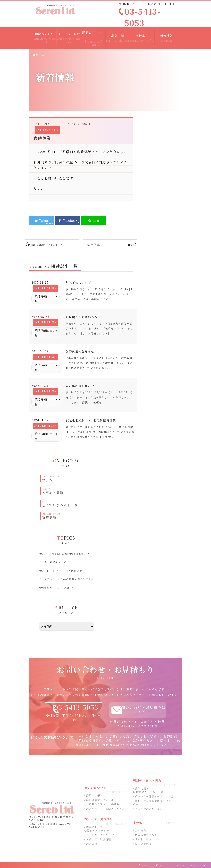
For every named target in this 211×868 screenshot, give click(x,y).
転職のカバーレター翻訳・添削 (58, 588)
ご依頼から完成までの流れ (103, 804)
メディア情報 (53, 493)
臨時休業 (93, 245)
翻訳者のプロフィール (100, 800)
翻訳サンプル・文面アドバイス (105, 808)
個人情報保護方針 (146, 835)
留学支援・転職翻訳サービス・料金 (148, 790)
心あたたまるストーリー (62, 505)
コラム (47, 480)
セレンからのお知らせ (100, 835)
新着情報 (49, 518)
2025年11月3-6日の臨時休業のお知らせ (64, 554)
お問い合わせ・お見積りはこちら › (142, 710)
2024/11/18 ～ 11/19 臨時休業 (60, 571)
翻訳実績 (92, 844)
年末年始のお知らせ (47, 245)
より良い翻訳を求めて (52, 562)
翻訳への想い (94, 795)
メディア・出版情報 (99, 839)
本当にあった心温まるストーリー (97, 829)
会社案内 (141, 830)
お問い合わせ (143, 844)
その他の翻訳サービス (149, 808)
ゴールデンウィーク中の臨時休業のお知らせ (66, 579)
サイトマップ (143, 839)
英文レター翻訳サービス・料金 (154, 796)
